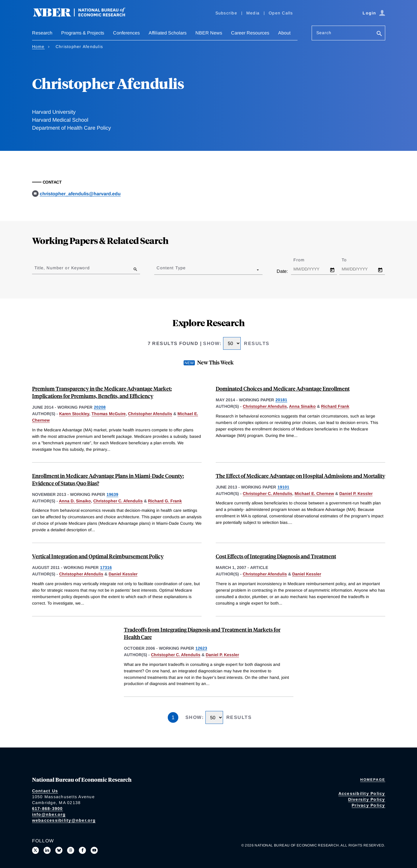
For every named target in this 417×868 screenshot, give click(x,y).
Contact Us (45, 791)
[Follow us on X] (36, 850)
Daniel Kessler (123, 574)
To (349, 260)
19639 (112, 494)
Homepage (373, 780)
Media (253, 13)
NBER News (209, 33)
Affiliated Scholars (168, 33)
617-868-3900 (48, 808)
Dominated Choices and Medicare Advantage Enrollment (283, 388)
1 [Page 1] (173, 717)
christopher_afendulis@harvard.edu (80, 194)
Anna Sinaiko (302, 406)
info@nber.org (49, 814)
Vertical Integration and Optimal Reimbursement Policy (98, 556)
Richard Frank (335, 406)
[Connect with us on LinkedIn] (47, 850)
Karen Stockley (74, 414)
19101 (283, 487)
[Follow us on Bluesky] (59, 850)
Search (324, 33)
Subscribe (226, 13)
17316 (106, 567)
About (284, 33)
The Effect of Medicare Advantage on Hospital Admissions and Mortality (300, 476)
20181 (281, 400)
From (304, 260)
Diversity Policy (367, 799)
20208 (100, 407)
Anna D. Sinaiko (75, 501)
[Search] (379, 34)
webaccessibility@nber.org (64, 820)
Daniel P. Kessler (356, 494)
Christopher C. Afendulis (118, 501)
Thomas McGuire (109, 414)
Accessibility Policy (362, 793)
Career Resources (250, 33)
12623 (201, 648)
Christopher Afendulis (150, 414)
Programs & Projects (83, 33)
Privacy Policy (368, 805)
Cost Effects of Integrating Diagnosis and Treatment (276, 556)
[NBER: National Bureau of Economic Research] (84, 15)
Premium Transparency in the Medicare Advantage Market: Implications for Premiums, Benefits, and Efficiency (102, 392)
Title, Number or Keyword (62, 268)
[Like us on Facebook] (82, 850)
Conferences (126, 33)
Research (42, 33)
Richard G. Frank (165, 501)
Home (38, 47)
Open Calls (281, 13)
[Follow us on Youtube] (94, 850)
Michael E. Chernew (314, 494)
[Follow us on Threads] (71, 850)
